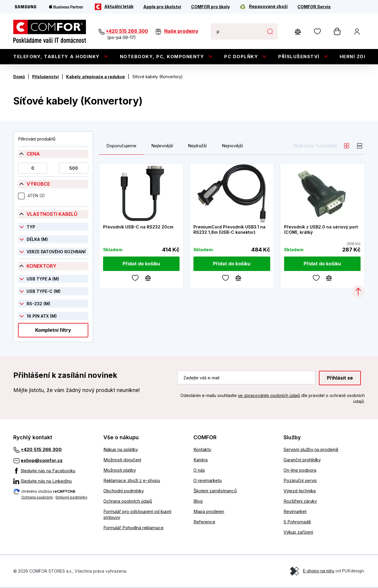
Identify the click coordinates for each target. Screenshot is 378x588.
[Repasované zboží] (264, 7)
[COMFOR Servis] (314, 7)
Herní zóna (356, 57)
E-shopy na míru (319, 571)
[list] (360, 146)
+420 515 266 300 (127, 31)
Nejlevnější (162, 146)
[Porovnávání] (148, 277)
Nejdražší (197, 146)
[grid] (347, 146)
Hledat (270, 31)
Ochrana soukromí (37, 497)
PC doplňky (241, 57)
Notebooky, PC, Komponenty (162, 57)
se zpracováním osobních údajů (269, 395)
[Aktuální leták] (114, 7)
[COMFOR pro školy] (210, 7)
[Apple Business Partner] (66, 7)
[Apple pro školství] (162, 7)
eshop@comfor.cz (42, 460)
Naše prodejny (181, 31)
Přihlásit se (340, 378)
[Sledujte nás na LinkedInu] (54, 481)
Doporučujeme (121, 146)
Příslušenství (299, 57)
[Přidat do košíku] (141, 264)
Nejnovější (232, 146)
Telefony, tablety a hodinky (57, 57)
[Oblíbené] (135, 277)
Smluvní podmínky (71, 497)
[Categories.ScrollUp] (358, 292)
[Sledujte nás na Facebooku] (54, 471)
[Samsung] (26, 7)
